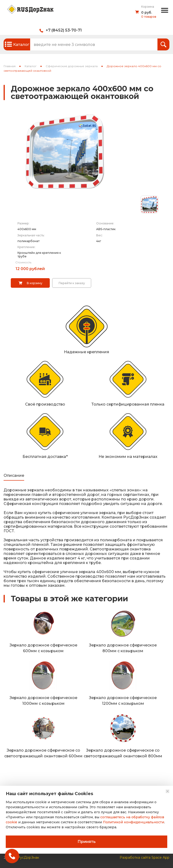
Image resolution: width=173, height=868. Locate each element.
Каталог (31, 66)
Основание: (105, 223)
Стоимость (23, 262)
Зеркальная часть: (31, 235)
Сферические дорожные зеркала (72, 66)
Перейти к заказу (72, 283)
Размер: (23, 223)
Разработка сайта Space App (145, 856)
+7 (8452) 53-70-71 (64, 30)
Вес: (99, 235)
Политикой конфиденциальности (134, 822)
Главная (10, 66)
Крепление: (26, 247)
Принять (87, 842)
